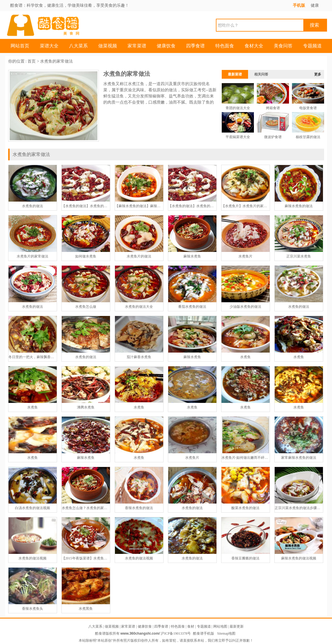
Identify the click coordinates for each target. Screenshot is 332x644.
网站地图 (220, 626)
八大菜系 (78, 46)
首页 (32, 61)
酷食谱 (16, 5)
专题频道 (312, 46)
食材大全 (254, 46)
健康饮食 (166, 46)
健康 (315, 5)
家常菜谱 (137, 46)
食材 (191, 626)
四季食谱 (195, 46)
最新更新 (237, 626)
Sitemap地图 (226, 633)
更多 (318, 74)
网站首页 (20, 46)
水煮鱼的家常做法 (56, 61)
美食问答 (283, 46)
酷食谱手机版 (204, 633)
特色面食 (225, 46)
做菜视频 (108, 46)
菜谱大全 (49, 46)
